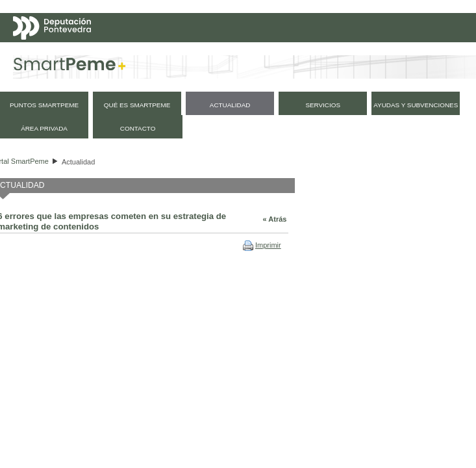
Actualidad (78, 162)
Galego (389, 54)
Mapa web (50, 80)
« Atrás (275, 219)
